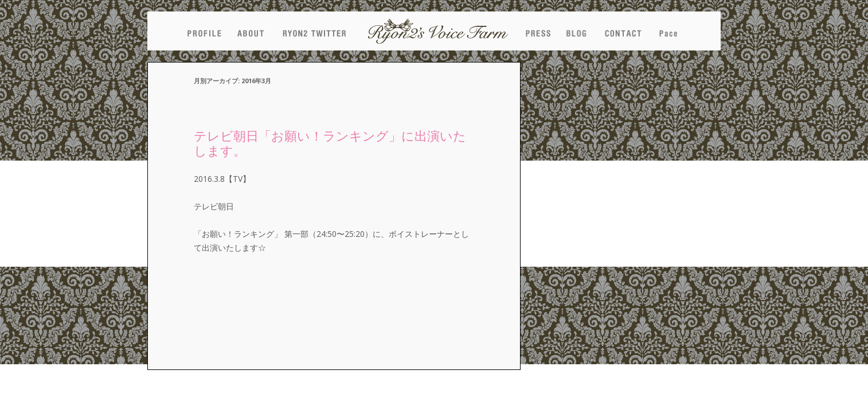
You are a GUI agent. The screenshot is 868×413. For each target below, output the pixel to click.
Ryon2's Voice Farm (438, 31)
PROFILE (204, 31)
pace (668, 31)
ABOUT (251, 31)
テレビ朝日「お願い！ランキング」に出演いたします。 (330, 143)
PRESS (538, 31)
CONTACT (623, 31)
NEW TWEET (314, 31)
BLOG (576, 31)
